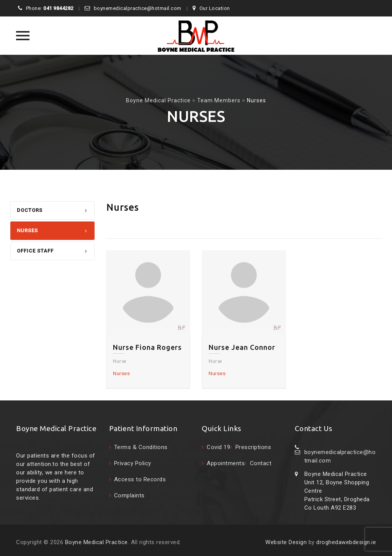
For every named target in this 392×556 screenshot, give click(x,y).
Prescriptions (253, 447)
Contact (261, 463)
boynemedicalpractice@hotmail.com (138, 8)
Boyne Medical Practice (96, 542)
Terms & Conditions (141, 447)
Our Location (215, 8)
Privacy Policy (133, 463)
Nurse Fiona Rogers (147, 347)
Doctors (30, 210)
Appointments (226, 463)
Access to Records (140, 479)
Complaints (129, 495)
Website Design (286, 542)
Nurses (27, 230)
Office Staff (35, 251)
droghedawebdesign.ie (346, 542)
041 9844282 (58, 8)
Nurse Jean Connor (242, 347)
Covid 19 (218, 447)
